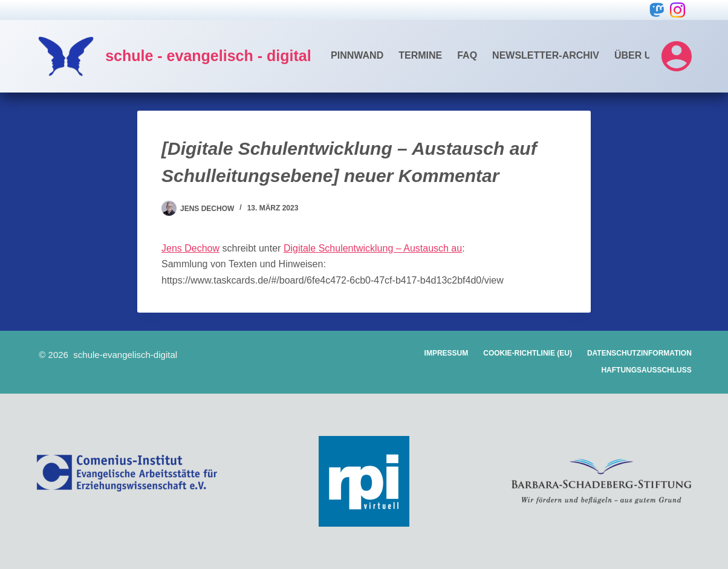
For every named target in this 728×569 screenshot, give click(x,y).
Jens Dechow (190, 248)
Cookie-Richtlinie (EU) (528, 353)
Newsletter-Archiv (546, 55)
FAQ (467, 55)
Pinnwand (357, 55)
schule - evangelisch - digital (208, 56)
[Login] (677, 56)
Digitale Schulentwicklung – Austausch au (373, 248)
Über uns (640, 55)
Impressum (447, 353)
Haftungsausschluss (646, 370)
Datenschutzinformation (639, 353)
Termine (420, 55)
